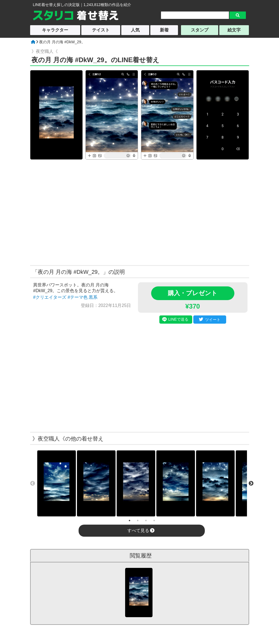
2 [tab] (138, 521)
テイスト (101, 30)
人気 (135, 30)
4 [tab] (154, 521)
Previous (33, 484)
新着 (164, 30)
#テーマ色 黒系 (83, 297)
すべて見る (141, 531)
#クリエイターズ (50, 297)
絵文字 (234, 30)
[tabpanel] (57, 483)
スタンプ (200, 30)
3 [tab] (146, 521)
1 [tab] (130, 521)
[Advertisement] (87, 212)
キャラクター (55, 30)
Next (251, 484)
